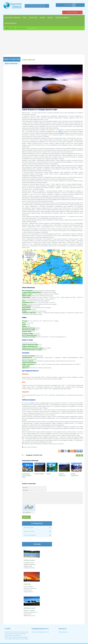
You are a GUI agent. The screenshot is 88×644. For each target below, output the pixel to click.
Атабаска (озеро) (29, 558)
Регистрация (56, 6)
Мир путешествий (28, 525)
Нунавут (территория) (75, 472)
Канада (49, 471)
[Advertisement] (44, 40)
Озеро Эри (27, 582)
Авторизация (74, 6)
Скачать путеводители (30, 532)
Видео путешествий (29, 529)
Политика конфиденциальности (40, 629)
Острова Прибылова (62, 472)
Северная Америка (21, 26)
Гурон (60, 129)
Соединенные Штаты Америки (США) (27, 473)
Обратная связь (63, 629)
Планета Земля (11, 26)
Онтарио (61, 130)
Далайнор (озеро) (30, 606)
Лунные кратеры (39, 471)
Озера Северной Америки (30, 444)
